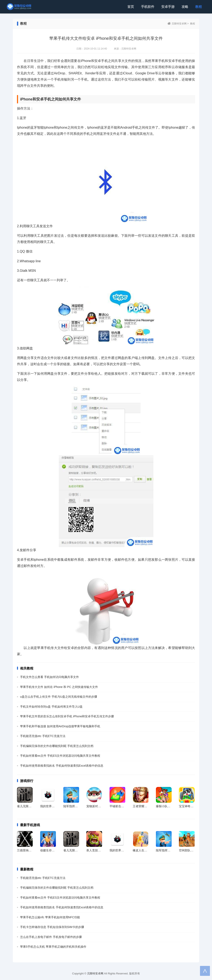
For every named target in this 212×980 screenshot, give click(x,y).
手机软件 (148, 7)
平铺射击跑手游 (120, 806)
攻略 (185, 7)
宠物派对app (95, 806)
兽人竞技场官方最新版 (101, 850)
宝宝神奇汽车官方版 (192, 806)
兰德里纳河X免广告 (30, 850)
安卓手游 (168, 7)
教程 (199, 7)
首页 (131, 7)
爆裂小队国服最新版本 (170, 806)
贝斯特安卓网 (179, 24)
